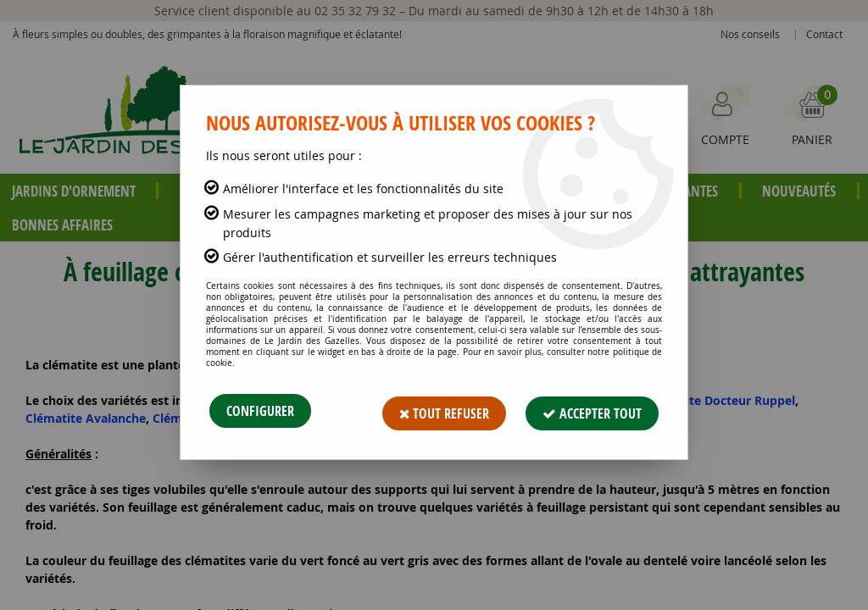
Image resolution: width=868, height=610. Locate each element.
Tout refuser (444, 411)
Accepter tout (592, 411)
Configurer (260, 411)
